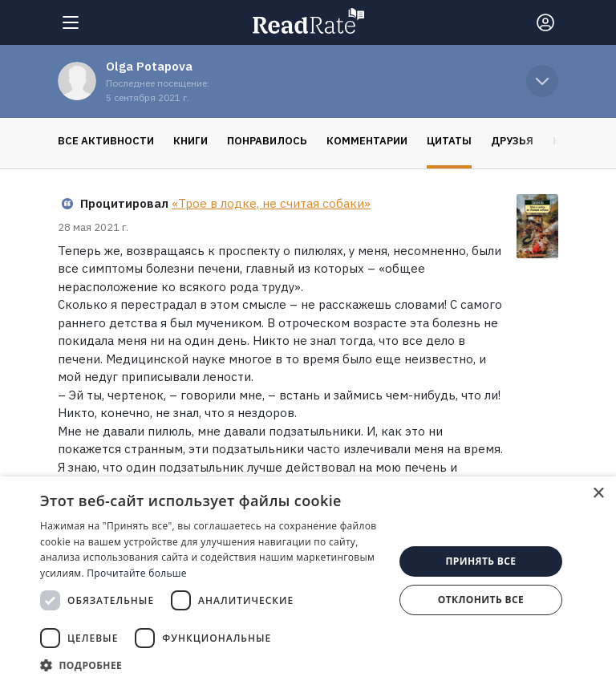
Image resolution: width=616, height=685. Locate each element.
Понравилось (186, 141)
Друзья (431, 141)
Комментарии (286, 141)
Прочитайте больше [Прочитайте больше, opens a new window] (136, 573)
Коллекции (505, 141)
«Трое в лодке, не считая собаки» (271, 203)
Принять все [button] (480, 561)
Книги (109, 141)
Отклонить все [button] (481, 600)
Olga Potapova (149, 66)
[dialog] (308, 581)
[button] (212, 665)
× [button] (598, 494)
